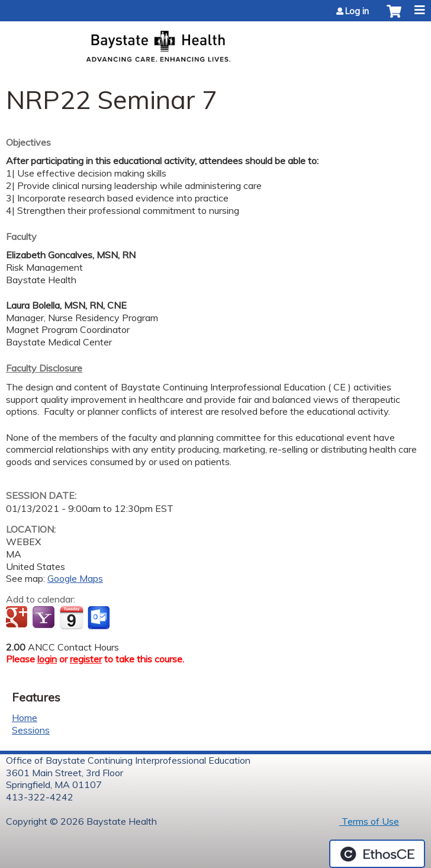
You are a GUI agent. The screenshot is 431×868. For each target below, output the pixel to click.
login (47, 659)
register (86, 659)
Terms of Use (369, 821)
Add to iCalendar (71, 617)
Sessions (31, 730)
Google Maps (75, 578)
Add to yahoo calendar (45, 618)
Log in (357, 11)
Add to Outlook (100, 618)
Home (25, 718)
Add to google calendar (18, 618)
